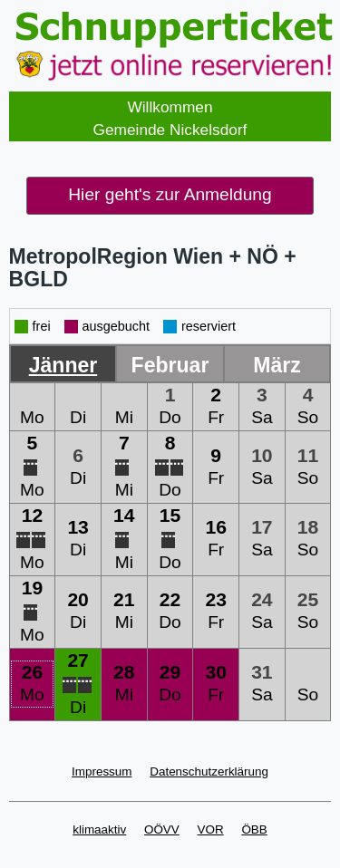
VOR (211, 829)
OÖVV (162, 829)
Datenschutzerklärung (209, 772)
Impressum (102, 772)
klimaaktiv (99, 829)
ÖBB (254, 829)
